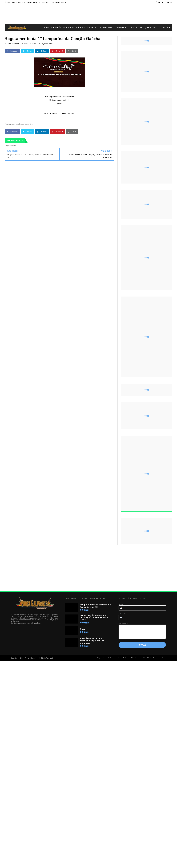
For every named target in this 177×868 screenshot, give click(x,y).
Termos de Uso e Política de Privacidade (125, 658)
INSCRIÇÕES (68, 114)
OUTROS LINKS (106, 28)
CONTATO (133, 28)
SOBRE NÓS (56, 28)
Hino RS (45, 2)
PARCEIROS (68, 28)
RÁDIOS (80, 28)
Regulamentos (47, 44)
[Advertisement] (90, 14)
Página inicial (32, 2)
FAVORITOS (91, 28)
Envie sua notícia (59, 2)
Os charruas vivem (159, 658)
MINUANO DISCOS (161, 28)
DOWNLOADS (121, 28)
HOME (46, 28)
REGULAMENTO (52, 114)
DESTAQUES (144, 28)
